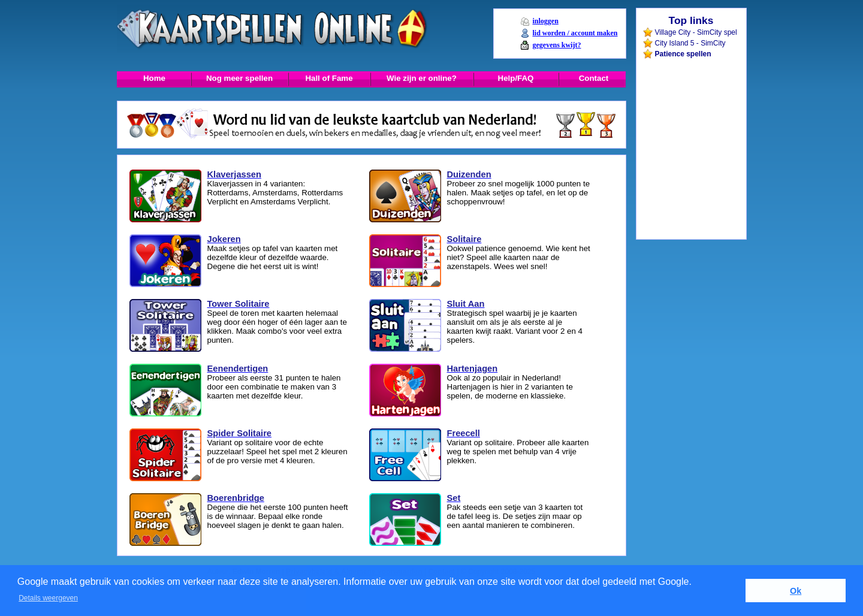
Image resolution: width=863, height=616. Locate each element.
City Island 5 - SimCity (690, 43)
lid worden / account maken (575, 33)
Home (154, 78)
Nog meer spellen (239, 78)
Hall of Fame (329, 78)
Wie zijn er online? (422, 78)
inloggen (545, 21)
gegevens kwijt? (556, 45)
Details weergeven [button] (48, 598)
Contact (594, 78)
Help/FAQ (516, 78)
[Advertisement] (690, 86)
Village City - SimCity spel (696, 32)
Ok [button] (796, 591)
